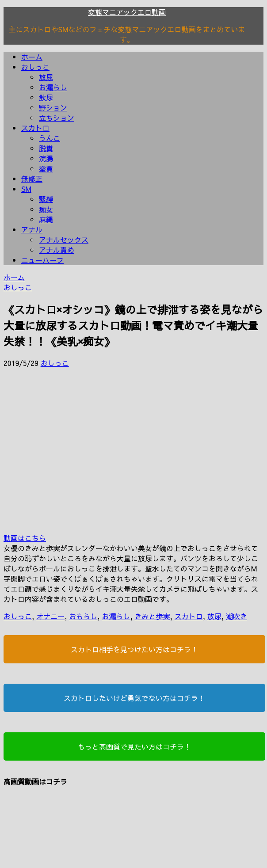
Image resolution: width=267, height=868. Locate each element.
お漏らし (53, 87)
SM (26, 189)
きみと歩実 (153, 616)
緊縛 (46, 199)
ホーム (32, 57)
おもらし (83, 616)
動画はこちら (25, 538)
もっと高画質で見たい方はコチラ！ (134, 746)
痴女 (46, 209)
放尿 (46, 77)
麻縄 (46, 219)
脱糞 (46, 148)
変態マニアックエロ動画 (127, 12)
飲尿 (46, 97)
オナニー (50, 616)
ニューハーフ (42, 260)
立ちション (57, 118)
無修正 (32, 179)
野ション (53, 107)
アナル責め (57, 250)
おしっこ (35, 67)
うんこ (50, 138)
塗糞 (46, 168)
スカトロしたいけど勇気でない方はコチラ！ (134, 698)
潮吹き (236, 616)
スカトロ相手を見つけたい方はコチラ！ (134, 649)
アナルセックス (64, 240)
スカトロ (35, 128)
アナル (32, 229)
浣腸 (46, 158)
